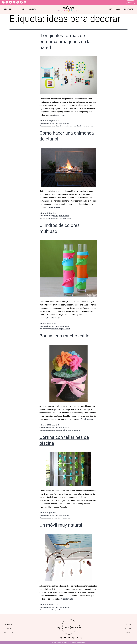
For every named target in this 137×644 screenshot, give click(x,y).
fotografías (55, 126)
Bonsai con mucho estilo (64, 336)
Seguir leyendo (60, 115)
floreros (54, 329)
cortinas (54, 518)
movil (66, 610)
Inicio (128, 624)
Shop (110, 9)
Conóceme (9, 9)
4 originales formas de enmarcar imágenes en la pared (65, 41)
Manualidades (64, 123)
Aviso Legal (10, 633)
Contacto (129, 9)
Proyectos (33, 9)
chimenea (55, 218)
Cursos (21, 9)
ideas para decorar (66, 126)
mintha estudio (81, 643)
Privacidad (10, 624)
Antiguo (56, 123)
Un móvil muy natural (61, 525)
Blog (118, 9)
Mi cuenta (128, 629)
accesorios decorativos (59, 430)
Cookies (10, 629)
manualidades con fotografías (83, 126)
